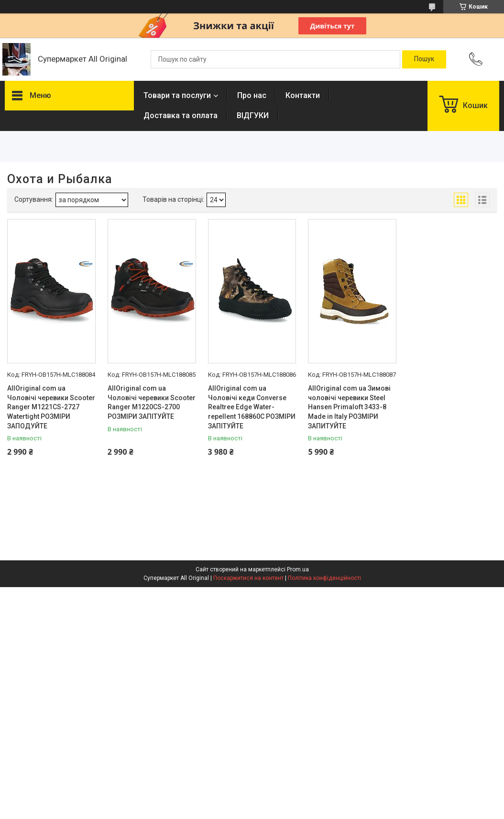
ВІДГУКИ (253, 115)
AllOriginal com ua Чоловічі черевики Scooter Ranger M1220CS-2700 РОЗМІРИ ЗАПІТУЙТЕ (152, 402)
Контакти (303, 95)
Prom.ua (298, 569)
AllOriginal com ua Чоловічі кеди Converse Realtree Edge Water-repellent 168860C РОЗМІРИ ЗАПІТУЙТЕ (252, 407)
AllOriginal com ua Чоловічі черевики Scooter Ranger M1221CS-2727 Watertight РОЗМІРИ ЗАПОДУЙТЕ (51, 407)
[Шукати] (424, 59)
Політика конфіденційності (324, 578)
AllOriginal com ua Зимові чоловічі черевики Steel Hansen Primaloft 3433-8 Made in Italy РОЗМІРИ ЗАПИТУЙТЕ (349, 407)
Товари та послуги (177, 95)
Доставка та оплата (181, 115)
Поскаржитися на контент (248, 578)
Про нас (252, 95)
